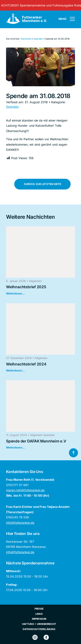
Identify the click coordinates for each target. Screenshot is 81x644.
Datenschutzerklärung (39, 629)
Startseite (26, 39)
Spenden (38, 39)
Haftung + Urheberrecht (39, 624)
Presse (39, 609)
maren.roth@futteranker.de (25, 490)
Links (39, 614)
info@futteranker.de (20, 523)
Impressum (39, 619)
